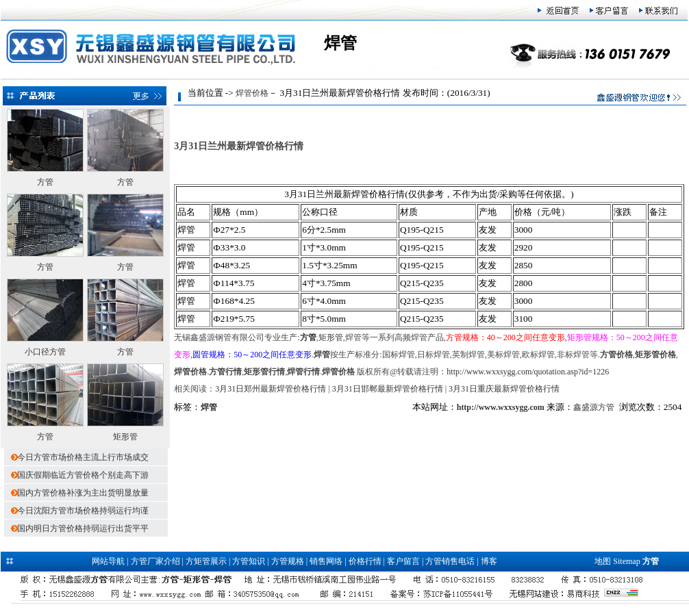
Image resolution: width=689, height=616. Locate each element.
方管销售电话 (450, 561)
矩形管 (125, 437)
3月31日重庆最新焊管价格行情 (504, 389)
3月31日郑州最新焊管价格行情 (271, 389)
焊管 (209, 407)
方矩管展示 (206, 561)
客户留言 (403, 561)
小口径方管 (45, 352)
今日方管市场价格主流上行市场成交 (83, 457)
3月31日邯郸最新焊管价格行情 (388, 389)
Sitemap (626, 561)
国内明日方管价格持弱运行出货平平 (83, 528)
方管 (45, 182)
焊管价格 (252, 93)
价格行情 (365, 561)
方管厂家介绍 (155, 561)
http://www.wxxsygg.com (501, 407)
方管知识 (249, 561)
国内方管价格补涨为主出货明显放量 (83, 493)
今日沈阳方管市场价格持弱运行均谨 (83, 511)
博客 (489, 561)
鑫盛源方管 (594, 407)
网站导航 (108, 561)
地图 (603, 561)
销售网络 (326, 561)
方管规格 (288, 561)
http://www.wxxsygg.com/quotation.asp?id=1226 (528, 372)
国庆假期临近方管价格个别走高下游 (83, 475)
